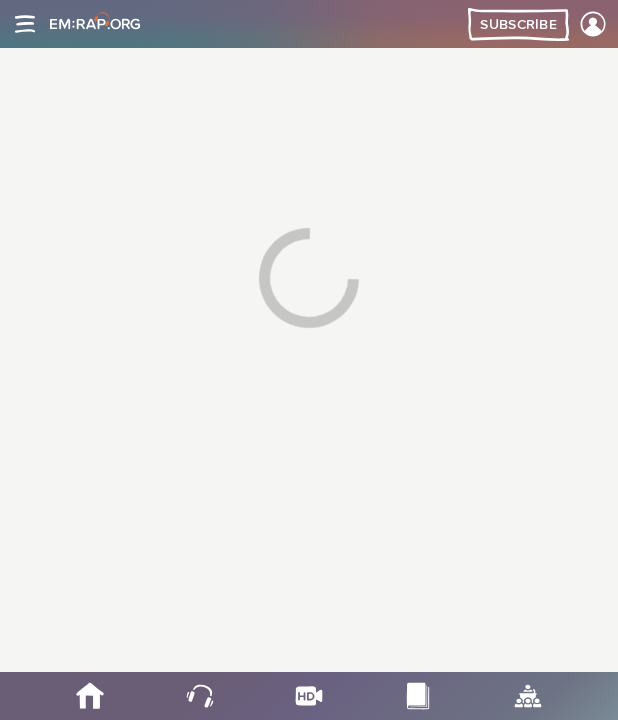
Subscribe (518, 25)
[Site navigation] (25, 24)
